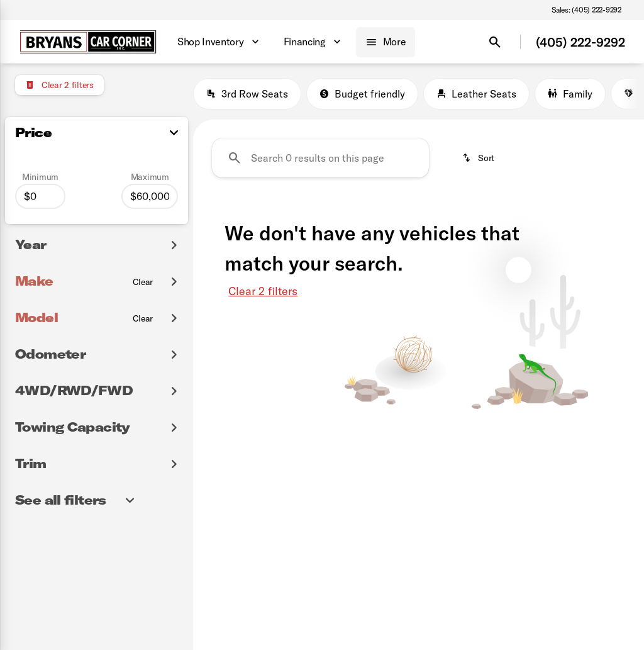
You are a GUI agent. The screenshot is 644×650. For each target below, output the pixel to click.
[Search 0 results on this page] (320, 158)
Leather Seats (476, 94)
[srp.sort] (478, 158)
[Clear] (143, 282)
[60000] (150, 196)
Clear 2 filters (263, 291)
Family (570, 94)
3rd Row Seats (247, 94)
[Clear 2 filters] (59, 85)
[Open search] (495, 42)
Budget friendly (362, 94)
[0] (40, 196)
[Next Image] (630, 94)
